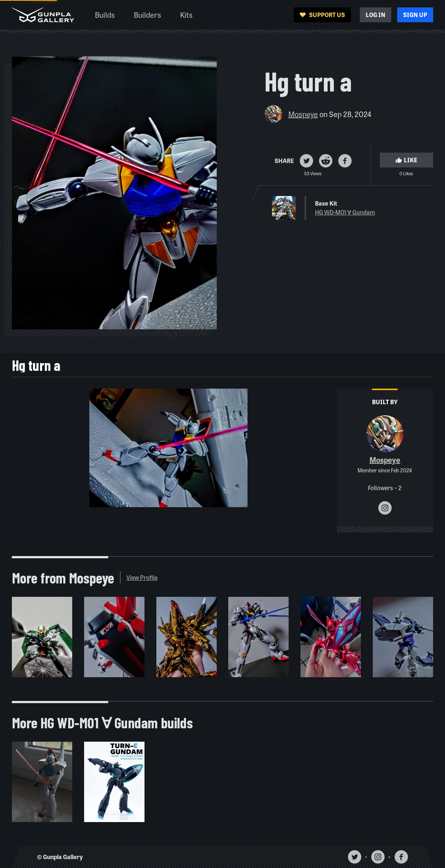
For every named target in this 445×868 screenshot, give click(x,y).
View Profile (142, 577)
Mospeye (303, 114)
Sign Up (415, 15)
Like (406, 160)
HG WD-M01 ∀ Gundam (345, 212)
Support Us (322, 15)
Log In (376, 15)
